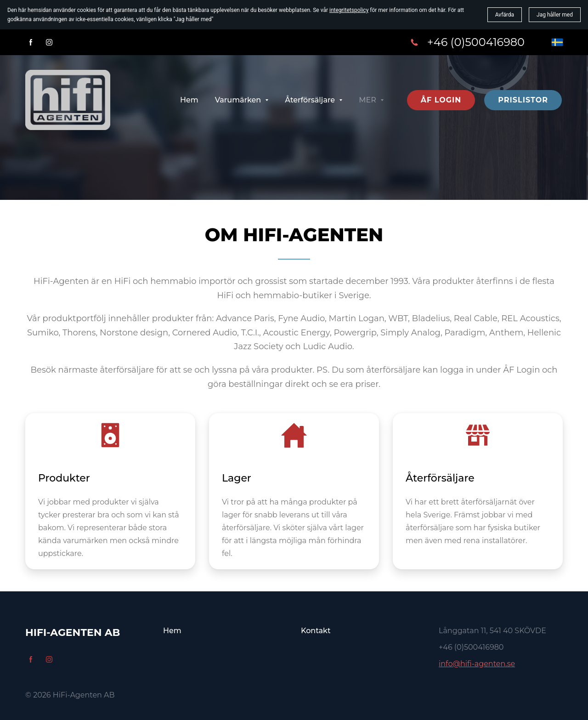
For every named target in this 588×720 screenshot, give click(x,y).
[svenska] (557, 42)
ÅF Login (441, 100)
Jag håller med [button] (555, 15)
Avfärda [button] (505, 15)
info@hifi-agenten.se (477, 664)
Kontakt (316, 631)
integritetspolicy (349, 10)
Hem (172, 631)
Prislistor (523, 100)
